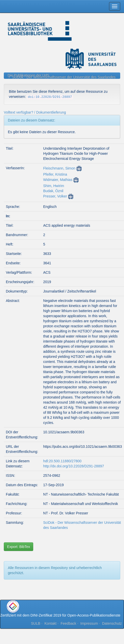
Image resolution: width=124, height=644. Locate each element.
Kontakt (50, 623)
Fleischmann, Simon (59, 168)
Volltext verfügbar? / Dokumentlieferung (35, 112)
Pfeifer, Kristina (55, 174)
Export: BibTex (19, 547)
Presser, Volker (55, 196)
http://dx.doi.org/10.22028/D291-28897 (74, 466)
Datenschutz (112, 623)
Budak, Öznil (53, 191)
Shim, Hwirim (54, 186)
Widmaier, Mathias (58, 180)
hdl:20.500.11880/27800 (62, 461)
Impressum (89, 623)
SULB (36, 623)
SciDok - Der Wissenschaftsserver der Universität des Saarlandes (64, 77)
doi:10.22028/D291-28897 (50, 97)
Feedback (68, 623)
